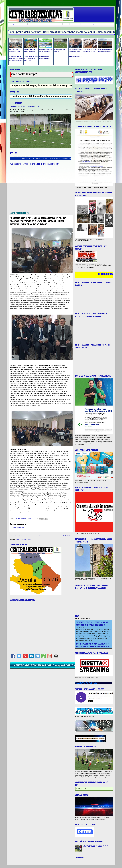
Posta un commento (18, 528)
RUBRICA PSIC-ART (75, 24)
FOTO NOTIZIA (58, 24)
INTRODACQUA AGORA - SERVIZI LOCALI (98, 24)
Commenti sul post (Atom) (23, 539)
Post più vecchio (64, 535)
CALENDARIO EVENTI (21, 24)
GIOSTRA (84, 24)
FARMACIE (66, 24)
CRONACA (36, 24)
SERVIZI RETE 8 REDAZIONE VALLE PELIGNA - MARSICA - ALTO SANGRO (26, 26)
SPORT (30, 24)
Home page (12, 24)
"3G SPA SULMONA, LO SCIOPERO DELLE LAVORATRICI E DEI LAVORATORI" (96, 846)
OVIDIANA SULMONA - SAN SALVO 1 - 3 (24, 107)
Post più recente (17, 535)
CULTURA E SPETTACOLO (47, 24)
